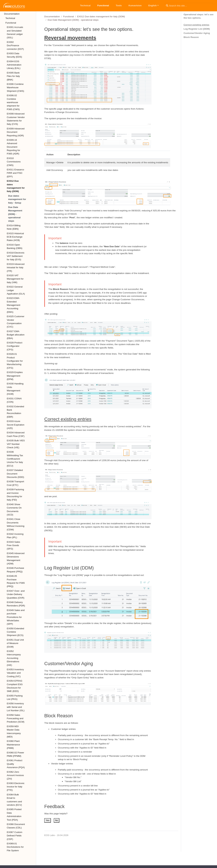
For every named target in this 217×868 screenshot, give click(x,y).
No (57, 820)
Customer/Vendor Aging (197, 33)
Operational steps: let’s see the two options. (199, 16)
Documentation (52, 17)
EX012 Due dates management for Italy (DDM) (101, 17)
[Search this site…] (189, 6)
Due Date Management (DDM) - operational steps (15, 214)
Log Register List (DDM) (197, 29)
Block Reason (191, 37)
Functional (69, 17)
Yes (47, 820)
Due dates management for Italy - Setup (17, 199)
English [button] (152, 6)
